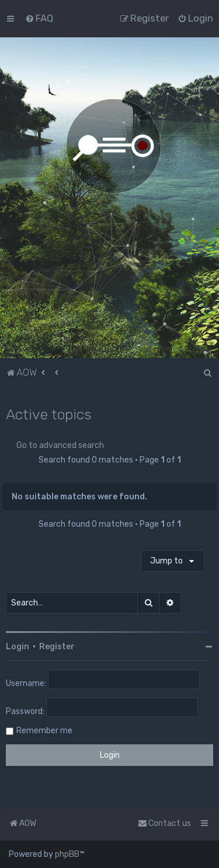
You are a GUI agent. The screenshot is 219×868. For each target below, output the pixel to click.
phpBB (67, 854)
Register (57, 647)
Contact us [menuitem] (164, 823)
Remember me (44, 731)
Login (18, 647)
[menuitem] (39, 18)
